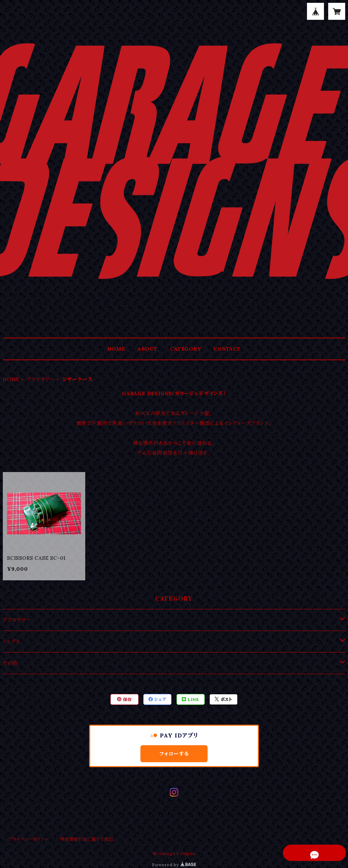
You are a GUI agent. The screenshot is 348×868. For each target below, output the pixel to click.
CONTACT (227, 349)
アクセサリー (41, 379)
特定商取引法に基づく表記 (87, 839)
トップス (12, 642)
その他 (10, 663)
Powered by (174, 865)
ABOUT (148, 349)
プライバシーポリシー (29, 839)
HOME (116, 349)
